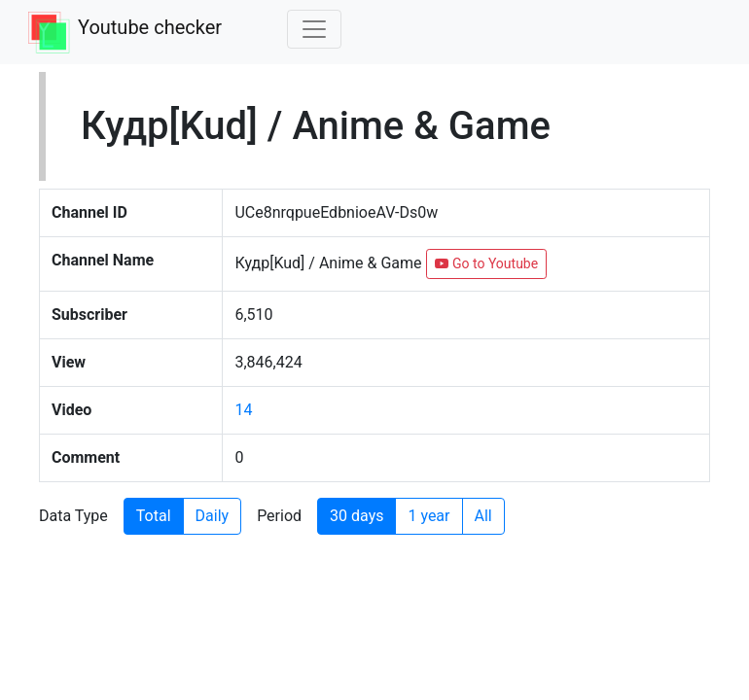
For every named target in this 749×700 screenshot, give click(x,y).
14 (243, 410)
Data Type (73, 516)
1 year (428, 516)
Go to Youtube (487, 263)
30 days (357, 516)
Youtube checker (150, 27)
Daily (213, 516)
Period (279, 516)
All (483, 516)
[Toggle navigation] (314, 29)
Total (154, 516)
